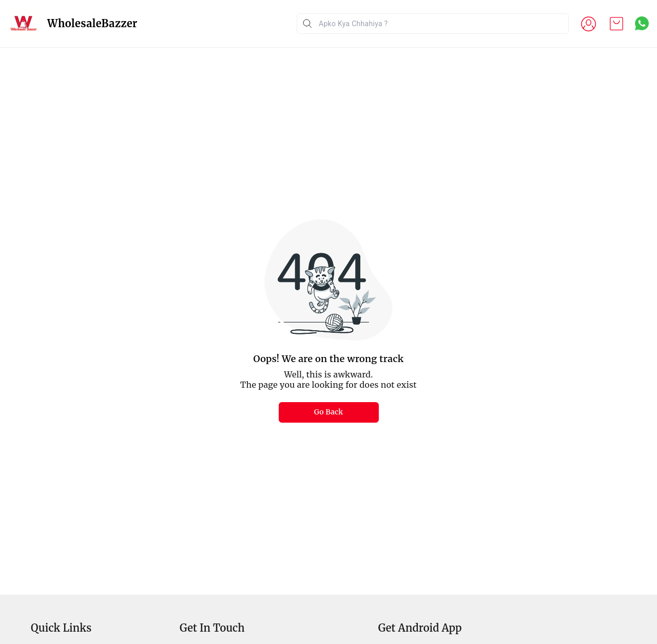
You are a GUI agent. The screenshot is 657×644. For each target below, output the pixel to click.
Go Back (329, 412)
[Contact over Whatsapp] (642, 23)
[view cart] (616, 24)
